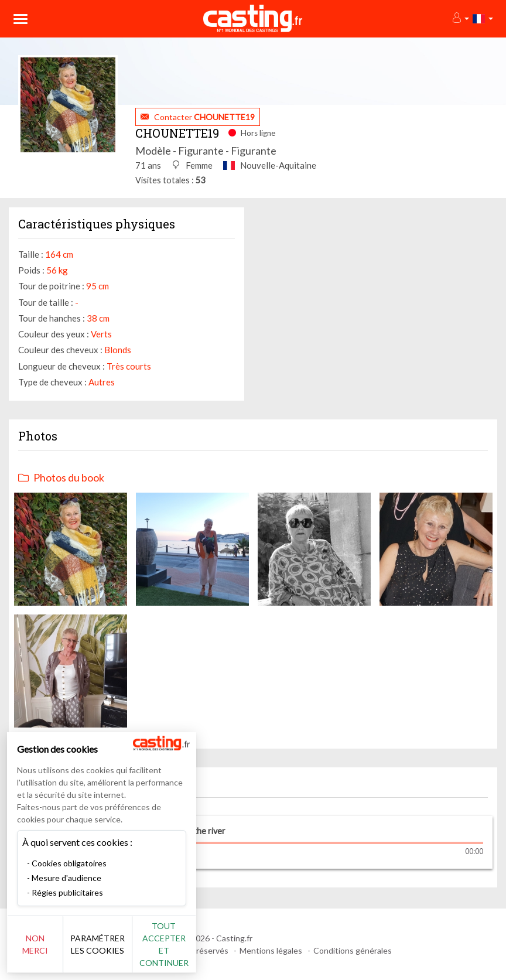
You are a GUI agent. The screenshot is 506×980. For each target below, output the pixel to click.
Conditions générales (353, 950)
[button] (460, 18)
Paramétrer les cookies (130, 951)
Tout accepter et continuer (212, 950)
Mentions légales (271, 950)
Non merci (48, 950)
